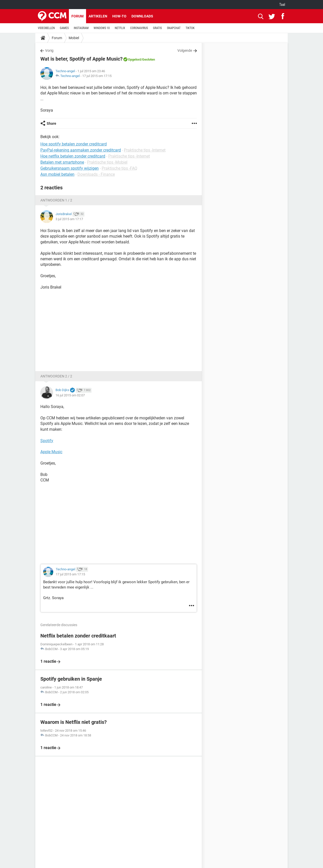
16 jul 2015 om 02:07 (70, 395)
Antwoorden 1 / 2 (56, 200)
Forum (77, 16)
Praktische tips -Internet (145, 150)
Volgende (185, 50)
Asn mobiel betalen (57, 174)
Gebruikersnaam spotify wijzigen (70, 168)
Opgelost (134, 59)
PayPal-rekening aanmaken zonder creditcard (81, 150)
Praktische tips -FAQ (119, 168)
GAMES (64, 28)
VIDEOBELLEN (46, 28)
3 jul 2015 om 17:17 (69, 219)
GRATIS (157, 28)
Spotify (47, 441)
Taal (282, 5)
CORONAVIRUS (139, 28)
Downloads (142, 16)
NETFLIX (120, 28)
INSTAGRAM (81, 28)
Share (51, 123)
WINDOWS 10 (102, 28)
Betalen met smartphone (62, 162)
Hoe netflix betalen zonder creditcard (73, 156)
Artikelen (98, 16)
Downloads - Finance (96, 174)
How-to (119, 16)
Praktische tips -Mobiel (107, 162)
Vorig (49, 50)
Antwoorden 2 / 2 (56, 376)
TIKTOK (190, 28)
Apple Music (51, 452)
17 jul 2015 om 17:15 (97, 76)
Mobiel (74, 38)
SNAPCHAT (174, 28)
